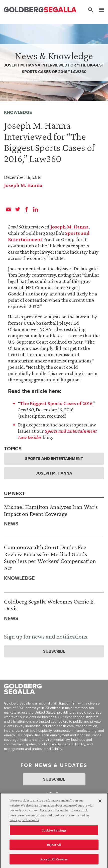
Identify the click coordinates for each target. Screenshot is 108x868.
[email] (9, 209)
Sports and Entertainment (54, 459)
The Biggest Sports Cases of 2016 (56, 403)
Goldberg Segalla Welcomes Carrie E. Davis (49, 605)
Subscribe (54, 651)
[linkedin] (36, 209)
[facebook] (27, 209)
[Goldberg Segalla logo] (40, 10)
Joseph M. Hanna (23, 185)
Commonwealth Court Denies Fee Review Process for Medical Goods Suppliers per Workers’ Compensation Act (50, 557)
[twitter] (18, 209)
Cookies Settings (54, 832)
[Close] (100, 803)
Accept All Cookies (54, 861)
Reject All (54, 847)
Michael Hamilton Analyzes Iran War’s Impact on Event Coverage (51, 510)
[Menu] (99, 10)
